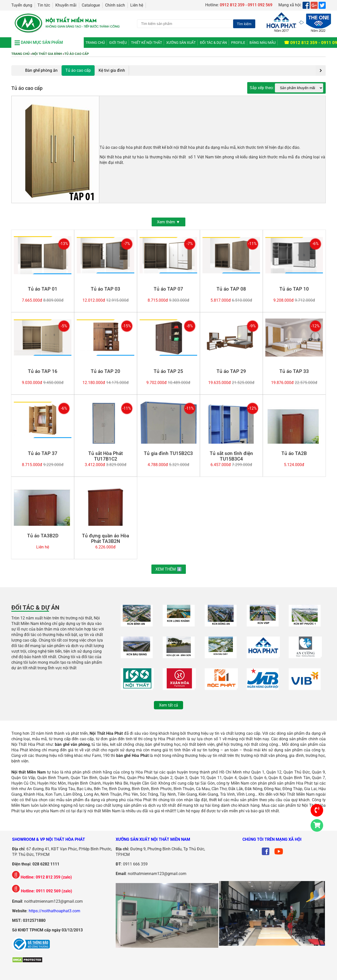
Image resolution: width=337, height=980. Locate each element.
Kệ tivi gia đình (112, 70)
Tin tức (44, 5)
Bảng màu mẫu (263, 43)
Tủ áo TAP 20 (106, 371)
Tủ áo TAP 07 (168, 289)
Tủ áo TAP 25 (168, 371)
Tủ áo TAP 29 (231, 371)
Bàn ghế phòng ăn (41, 70)
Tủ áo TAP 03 (106, 289)
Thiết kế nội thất (146, 43)
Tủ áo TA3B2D (43, 536)
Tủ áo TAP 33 (294, 371)
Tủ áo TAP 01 (43, 289)
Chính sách (115, 5)
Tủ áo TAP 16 (43, 371)
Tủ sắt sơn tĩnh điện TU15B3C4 (231, 456)
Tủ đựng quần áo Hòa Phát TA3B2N (106, 539)
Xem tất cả (168, 705)
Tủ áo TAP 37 (43, 453)
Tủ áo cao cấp (77, 54)
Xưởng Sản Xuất (181, 43)
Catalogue (91, 5)
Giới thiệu (118, 43)
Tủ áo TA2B (294, 453)
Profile (238, 43)
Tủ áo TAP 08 (231, 289)
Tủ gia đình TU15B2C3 (168, 453)
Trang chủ (95, 43)
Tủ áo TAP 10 (294, 289)
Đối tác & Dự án (213, 43)
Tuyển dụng (22, 5)
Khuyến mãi (66, 5)
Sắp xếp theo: (262, 88)
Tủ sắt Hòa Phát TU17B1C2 (106, 456)
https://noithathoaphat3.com (54, 911)
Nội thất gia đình (47, 54)
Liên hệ (137, 5)
